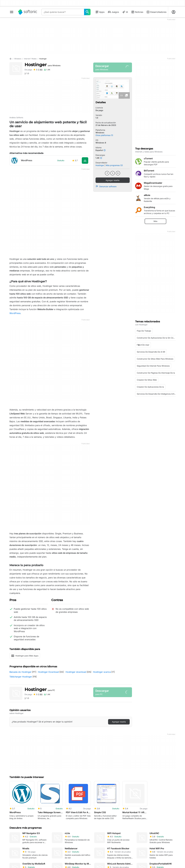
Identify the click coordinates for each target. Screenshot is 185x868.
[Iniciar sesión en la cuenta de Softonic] (174, 12)
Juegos (113, 12)
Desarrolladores (156, 12)
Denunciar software (106, 186)
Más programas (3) (114, 165)
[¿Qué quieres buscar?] (87, 12)
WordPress (15, 313)
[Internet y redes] (30, 59)
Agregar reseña (113, 180)
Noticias (137, 12)
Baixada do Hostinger (20, 672)
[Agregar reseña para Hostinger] (38, 70)
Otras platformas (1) (104, 135)
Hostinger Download (48, 672)
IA (125, 12)
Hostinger (43, 65)
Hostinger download (76, 672)
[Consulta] (63, 12)
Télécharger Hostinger (21, 677)
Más (155, 221)
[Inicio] (11, 59)
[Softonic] (28, 12)
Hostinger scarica (102, 672)
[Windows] (18, 59)
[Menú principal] (12, 12)
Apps (100, 12)
